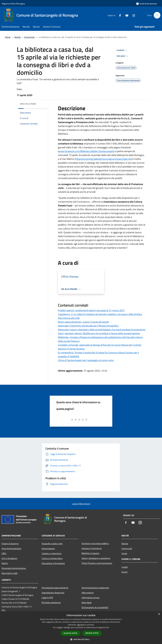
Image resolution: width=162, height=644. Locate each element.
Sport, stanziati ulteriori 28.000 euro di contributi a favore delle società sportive (99, 333)
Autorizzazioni (48, 548)
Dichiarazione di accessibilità (95, 607)
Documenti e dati (10, 573)
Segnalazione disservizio (53, 593)
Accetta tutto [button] (70, 633)
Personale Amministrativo (14, 568)
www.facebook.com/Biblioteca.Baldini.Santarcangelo (86, 151)
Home (8, 37)
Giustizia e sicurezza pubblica (95, 543)
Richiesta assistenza (51, 602)
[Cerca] (157, 15)
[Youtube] (126, 15)
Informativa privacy (91, 598)
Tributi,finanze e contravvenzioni (97, 563)
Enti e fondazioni (9, 558)
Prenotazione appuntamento (55, 588)
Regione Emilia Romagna (13, 4)
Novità (18, 37)
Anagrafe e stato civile (52, 544)
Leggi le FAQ (47, 598)
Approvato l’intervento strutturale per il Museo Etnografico (88, 326)
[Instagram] (133, 15)
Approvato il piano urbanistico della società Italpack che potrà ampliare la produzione (102, 330)
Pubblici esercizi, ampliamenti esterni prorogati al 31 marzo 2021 (91, 310)
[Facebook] (119, 15)
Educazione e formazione (53, 563)
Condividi (122, 50)
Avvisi (124, 553)
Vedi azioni (123, 56)
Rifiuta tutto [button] (92, 633)
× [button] (159, 614)
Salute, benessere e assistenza (96, 558)
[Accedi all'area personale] (146, 4)
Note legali (87, 602)
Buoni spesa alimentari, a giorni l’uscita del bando (83, 322)
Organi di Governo (10, 544)
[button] (81, 639)
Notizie (125, 544)
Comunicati (29, 37)
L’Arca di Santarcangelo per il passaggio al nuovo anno (86, 360)
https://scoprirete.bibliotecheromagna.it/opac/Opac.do (103, 159)
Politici (5, 563)
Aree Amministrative (11, 548)
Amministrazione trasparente (95, 588)
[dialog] (81, 628)
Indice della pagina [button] (28, 104)
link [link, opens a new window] (107, 627)
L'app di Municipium (81, 504)
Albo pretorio (88, 593)
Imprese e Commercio (92, 548)
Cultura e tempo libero (52, 558)
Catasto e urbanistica (51, 553)
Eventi (125, 572)
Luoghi (125, 567)
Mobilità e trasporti (90, 553)
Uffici (4, 553)
